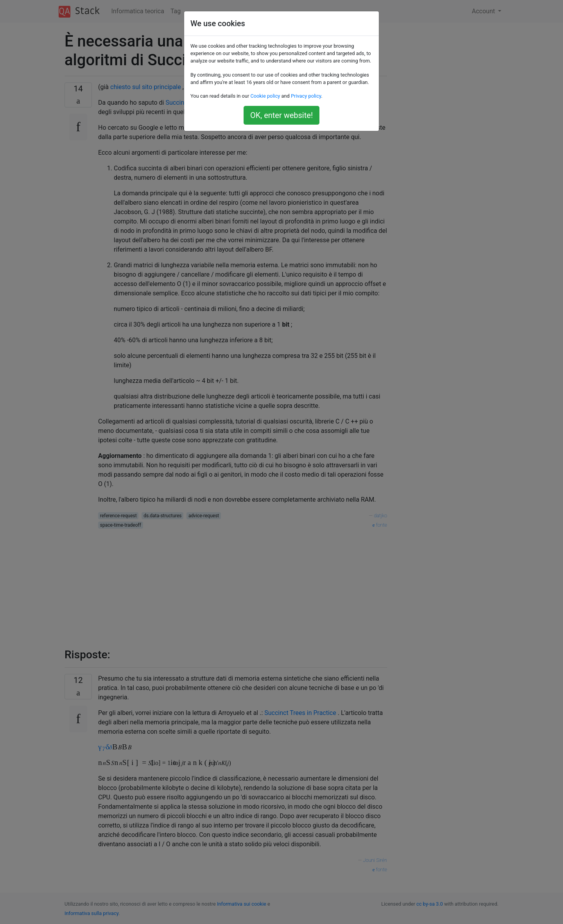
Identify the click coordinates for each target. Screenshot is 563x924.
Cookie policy (265, 96)
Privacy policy (306, 96)
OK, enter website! (281, 115)
